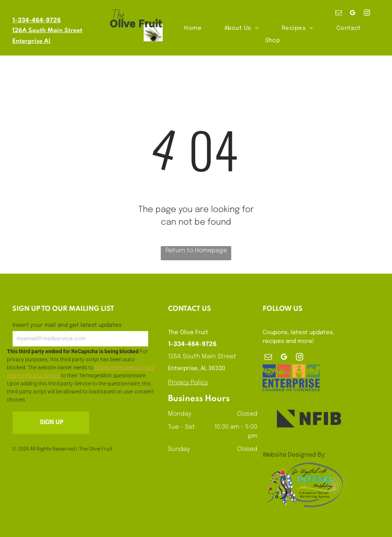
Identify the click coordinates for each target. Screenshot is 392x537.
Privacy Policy (188, 383)
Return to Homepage (196, 251)
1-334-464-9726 (37, 20)
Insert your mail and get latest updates (67, 325)
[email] (339, 14)
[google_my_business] (353, 14)
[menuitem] (193, 29)
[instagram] (367, 14)
